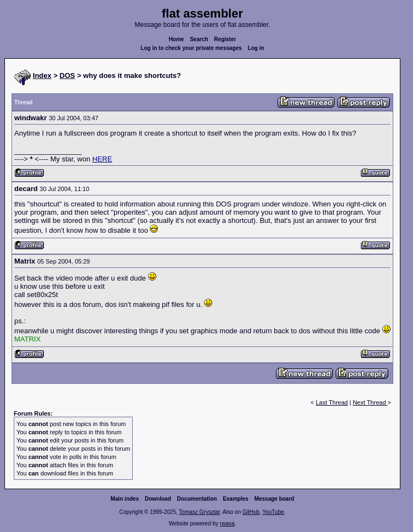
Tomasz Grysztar (199, 512)
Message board (275, 499)
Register (225, 39)
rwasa (227, 523)
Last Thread (332, 402)
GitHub (251, 512)
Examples (236, 499)
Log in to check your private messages (191, 48)
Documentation (197, 499)
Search (199, 39)
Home (177, 39)
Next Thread (370, 402)
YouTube (273, 512)
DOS (67, 75)
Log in (256, 48)
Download (158, 499)
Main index (125, 499)
